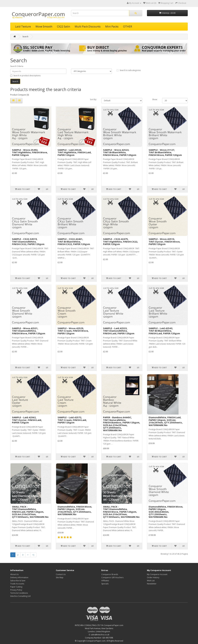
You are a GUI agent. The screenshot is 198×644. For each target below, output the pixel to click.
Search (25, 37)
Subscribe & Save (18, 581)
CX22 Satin (64, 26)
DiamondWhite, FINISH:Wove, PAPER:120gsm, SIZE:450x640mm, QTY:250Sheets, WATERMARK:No (166, 512)
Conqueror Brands (110, 574)
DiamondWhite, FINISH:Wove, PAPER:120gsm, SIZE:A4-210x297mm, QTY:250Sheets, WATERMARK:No (75, 510)
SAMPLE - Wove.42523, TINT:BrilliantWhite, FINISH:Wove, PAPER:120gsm (120, 152)
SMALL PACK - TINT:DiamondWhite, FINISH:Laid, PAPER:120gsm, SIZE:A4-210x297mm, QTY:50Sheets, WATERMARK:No (30, 512)
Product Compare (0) (20, 95)
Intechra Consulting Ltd (20, 596)
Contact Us (61, 574)
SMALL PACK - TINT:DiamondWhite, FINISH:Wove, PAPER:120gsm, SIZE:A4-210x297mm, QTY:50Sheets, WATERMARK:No (121, 512)
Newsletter (152, 584)
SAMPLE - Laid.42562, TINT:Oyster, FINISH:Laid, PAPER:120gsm (27, 420)
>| (33, 555)
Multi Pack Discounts (88, 26)
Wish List (151, 581)
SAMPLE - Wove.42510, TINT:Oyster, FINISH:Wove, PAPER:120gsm (164, 241)
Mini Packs (112, 26)
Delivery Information (19, 577)
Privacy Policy (16, 590)
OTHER (128, 26)
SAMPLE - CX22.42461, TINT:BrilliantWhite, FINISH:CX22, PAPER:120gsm (74, 241)
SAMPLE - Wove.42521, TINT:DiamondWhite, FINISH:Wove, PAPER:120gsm (29, 331)
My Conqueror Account (157, 574)
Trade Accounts (17, 584)
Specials (105, 584)
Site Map (60, 577)
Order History (153, 577)
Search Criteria (17, 66)
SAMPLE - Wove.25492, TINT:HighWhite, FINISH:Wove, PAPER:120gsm (30, 152)
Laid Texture (23, 26)
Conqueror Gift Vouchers (112, 577)
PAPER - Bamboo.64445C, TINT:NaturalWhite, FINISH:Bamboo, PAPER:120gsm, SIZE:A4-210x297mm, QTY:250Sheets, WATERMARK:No (121, 424)
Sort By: (93, 99)
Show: (155, 99)
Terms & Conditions (19, 593)
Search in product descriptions (25, 76)
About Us (14, 574)
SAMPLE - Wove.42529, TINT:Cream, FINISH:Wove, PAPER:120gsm (73, 331)
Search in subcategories (129, 70)
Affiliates (105, 581)
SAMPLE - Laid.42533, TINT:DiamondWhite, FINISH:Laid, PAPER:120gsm (119, 331)
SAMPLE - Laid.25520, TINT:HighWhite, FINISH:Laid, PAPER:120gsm (74, 152)
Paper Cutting (16, 587)
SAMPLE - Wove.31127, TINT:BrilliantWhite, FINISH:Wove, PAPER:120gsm (165, 152)
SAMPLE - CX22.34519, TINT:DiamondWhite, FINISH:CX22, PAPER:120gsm (28, 241)
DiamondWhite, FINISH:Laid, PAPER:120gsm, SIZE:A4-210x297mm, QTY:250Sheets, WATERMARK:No (166, 421)
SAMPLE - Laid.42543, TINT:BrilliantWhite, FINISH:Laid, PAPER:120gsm (164, 331)
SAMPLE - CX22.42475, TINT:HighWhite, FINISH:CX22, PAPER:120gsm (120, 241)
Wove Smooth (44, 26)
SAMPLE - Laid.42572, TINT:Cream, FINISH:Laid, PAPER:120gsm (72, 420)
